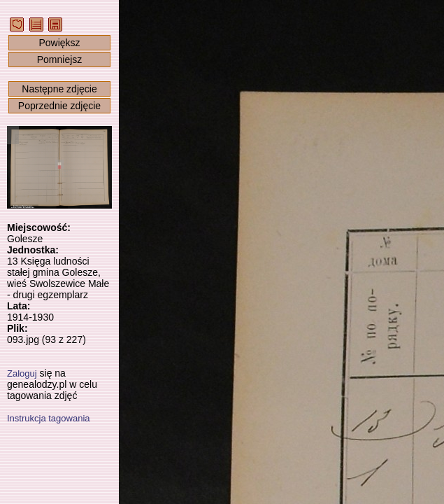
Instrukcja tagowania (49, 418)
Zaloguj (22, 373)
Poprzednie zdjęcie (59, 106)
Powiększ (59, 43)
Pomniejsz (60, 59)
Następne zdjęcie (59, 89)
